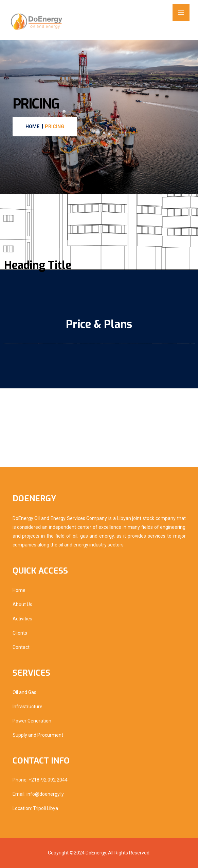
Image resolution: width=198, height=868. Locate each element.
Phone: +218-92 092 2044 (40, 780)
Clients (20, 633)
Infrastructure (28, 707)
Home (19, 590)
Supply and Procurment (38, 735)
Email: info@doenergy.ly (38, 794)
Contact (21, 647)
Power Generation (32, 721)
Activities (22, 619)
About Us (22, 604)
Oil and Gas (24, 692)
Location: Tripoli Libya (35, 808)
